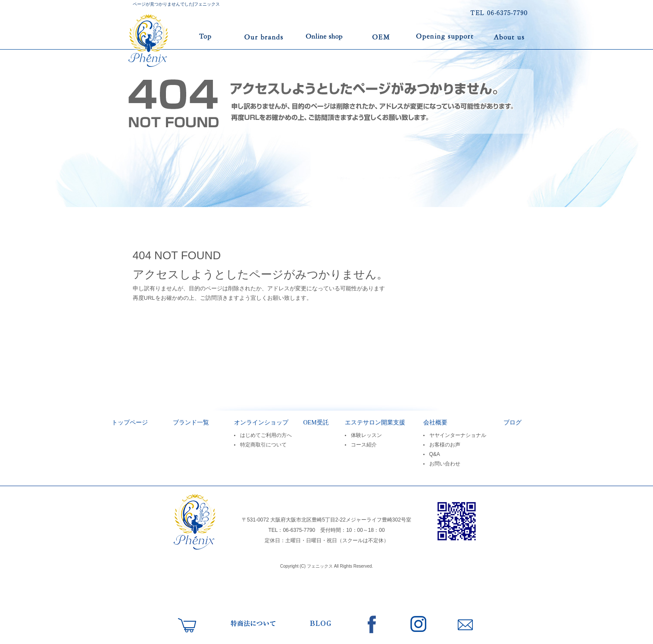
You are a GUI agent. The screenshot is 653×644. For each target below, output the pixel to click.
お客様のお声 (445, 445)
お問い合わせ (445, 464)
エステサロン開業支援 (446, 37)
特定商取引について (263, 445)
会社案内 (509, 37)
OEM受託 (382, 37)
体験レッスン (366, 435)
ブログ (512, 423)
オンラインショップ (324, 37)
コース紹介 (364, 445)
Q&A (435, 454)
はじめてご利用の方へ (266, 435)
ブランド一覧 (263, 37)
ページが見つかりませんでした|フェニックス (177, 4)
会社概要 (435, 423)
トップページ (177, 37)
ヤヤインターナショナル (458, 435)
